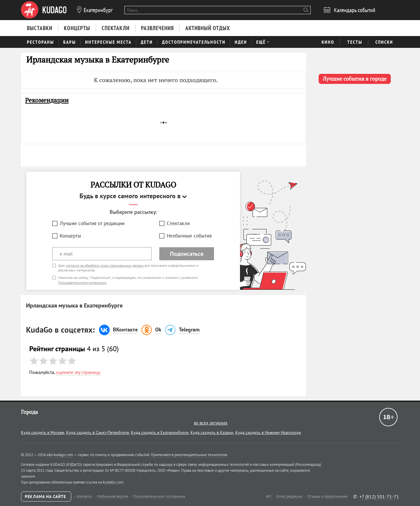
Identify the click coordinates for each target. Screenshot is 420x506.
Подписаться (187, 254)
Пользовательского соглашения (82, 283)
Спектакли (178, 223)
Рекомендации (47, 100)
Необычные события (189, 236)
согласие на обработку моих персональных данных (105, 265)
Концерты (70, 236)
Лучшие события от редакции (92, 223)
